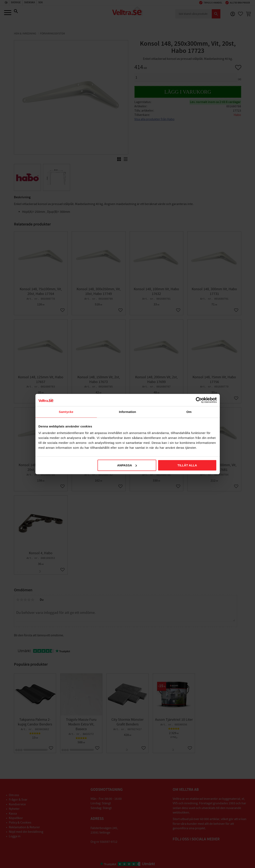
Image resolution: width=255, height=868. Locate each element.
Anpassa (127, 465)
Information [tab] (128, 412)
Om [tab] (189, 412)
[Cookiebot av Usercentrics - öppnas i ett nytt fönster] (199, 400)
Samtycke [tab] (66, 412)
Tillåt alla (187, 465)
